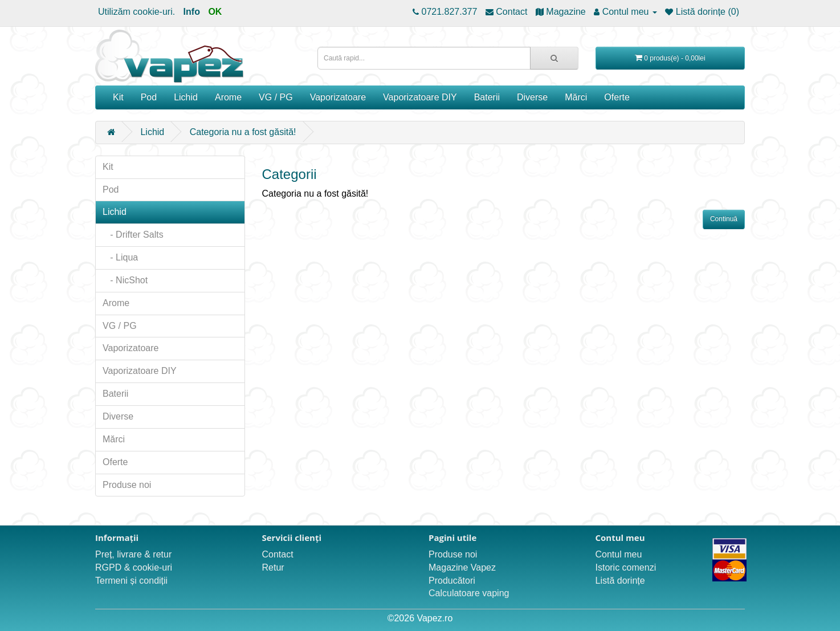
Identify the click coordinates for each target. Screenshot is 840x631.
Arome (228, 97)
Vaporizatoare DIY (420, 97)
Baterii (487, 97)
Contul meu (619, 554)
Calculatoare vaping (469, 593)
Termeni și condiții (131, 581)
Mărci (576, 97)
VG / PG (276, 97)
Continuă (724, 219)
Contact (278, 554)
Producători (452, 581)
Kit (118, 97)
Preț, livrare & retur (133, 554)
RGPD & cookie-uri (134, 567)
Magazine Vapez (462, 567)
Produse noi (127, 485)
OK (215, 12)
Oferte (617, 97)
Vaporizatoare (338, 97)
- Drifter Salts (133, 235)
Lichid (186, 97)
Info (192, 12)
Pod (149, 97)
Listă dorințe (620, 581)
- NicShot (125, 280)
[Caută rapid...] (554, 58)
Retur (273, 567)
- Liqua (120, 257)
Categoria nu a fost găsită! (243, 132)
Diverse (532, 97)
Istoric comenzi (626, 567)
